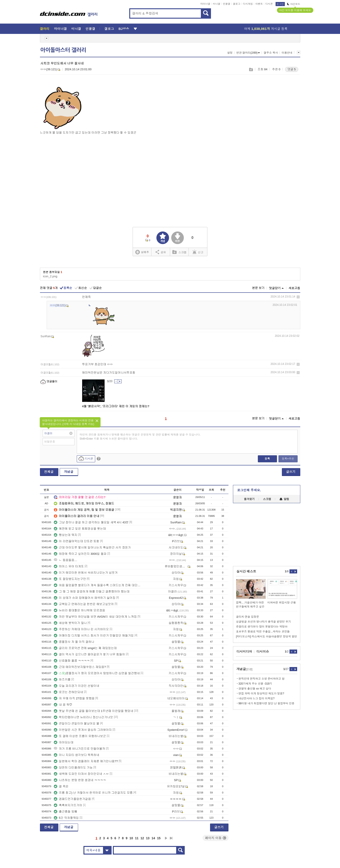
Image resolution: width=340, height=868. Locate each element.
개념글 (69, 472)
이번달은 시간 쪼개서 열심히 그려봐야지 (83, 730)
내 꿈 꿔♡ (63, 705)
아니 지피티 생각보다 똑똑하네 (77, 755)
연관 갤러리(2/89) (248, 53)
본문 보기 (258, 288)
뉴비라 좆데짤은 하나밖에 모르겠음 (79, 610)
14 (153, 838)
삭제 (298, 297)
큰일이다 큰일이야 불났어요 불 (77, 724)
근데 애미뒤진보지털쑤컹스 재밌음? (80, 667)
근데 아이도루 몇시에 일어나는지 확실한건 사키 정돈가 (92, 547)
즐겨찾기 (249, 499)
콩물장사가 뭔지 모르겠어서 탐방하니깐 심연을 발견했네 (97, 673)
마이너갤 (205, 4)
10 (131, 838)
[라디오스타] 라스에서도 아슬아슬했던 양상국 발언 (267, 637)
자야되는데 (64, 742)
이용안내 (287, 53)
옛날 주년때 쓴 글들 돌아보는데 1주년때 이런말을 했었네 (94, 711)
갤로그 (237, 4)
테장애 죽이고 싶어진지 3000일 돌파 (80, 554)
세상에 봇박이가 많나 (70, 623)
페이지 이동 (216, 838)
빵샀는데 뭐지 (66, 535)
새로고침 (294, 288)
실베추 (142, 252)
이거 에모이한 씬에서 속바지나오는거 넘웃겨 (86, 573)
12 (142, 838)
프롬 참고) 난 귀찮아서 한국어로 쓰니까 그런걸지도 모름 (93, 793)
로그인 (280, 4)
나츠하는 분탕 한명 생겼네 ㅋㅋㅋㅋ (80, 780)
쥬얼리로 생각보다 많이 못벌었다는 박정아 (262, 627)
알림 (284, 499)
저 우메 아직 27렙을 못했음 (74, 698)
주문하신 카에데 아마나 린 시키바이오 (81, 629)
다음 (166, 838)
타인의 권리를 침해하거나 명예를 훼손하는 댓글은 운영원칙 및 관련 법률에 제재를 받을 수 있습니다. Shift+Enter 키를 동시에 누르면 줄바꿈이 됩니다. (140, 437)
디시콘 (269, 4)
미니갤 (216, 4)
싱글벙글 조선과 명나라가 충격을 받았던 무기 (264, 622)
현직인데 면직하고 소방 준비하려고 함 (262, 679)
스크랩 (251, 69)
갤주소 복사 (271, 53)
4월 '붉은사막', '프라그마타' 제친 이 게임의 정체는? (116, 406)
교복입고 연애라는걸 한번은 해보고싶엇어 (84, 604)
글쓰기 (291, 472)
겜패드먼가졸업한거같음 (72, 799)
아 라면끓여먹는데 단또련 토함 (77, 541)
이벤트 (259, 4)
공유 (161, 252)
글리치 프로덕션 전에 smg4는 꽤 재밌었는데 (85, 648)
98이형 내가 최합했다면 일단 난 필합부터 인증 (267, 703)
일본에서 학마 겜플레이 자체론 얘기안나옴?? (86, 761)
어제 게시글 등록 (266, 29)
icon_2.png (50, 276)
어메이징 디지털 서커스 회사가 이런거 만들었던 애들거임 (94, 636)
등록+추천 (288, 459)
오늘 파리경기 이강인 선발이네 (77, 686)
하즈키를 (62, 680)
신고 (198, 252)
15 (159, 838)
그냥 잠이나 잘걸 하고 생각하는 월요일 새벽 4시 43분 (91, 522)
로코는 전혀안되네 (68, 692)
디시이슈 (263, 652)
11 (137, 838)
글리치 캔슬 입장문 (248, 617)
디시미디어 (244, 652)
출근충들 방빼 (66, 812)
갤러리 (45, 29)
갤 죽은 (61, 786)
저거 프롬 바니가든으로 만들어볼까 (79, 749)
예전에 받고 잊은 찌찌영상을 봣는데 (80, 529)
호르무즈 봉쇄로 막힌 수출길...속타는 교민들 (263, 632)
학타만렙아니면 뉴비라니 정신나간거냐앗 (83, 717)
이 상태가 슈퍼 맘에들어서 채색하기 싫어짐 (85, 598)
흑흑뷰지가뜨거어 (68, 805)
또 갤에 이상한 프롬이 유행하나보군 (80, 736)
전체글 (49, 472)
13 (148, 838)
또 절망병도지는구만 (70, 579)
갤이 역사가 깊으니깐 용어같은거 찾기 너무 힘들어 (89, 654)
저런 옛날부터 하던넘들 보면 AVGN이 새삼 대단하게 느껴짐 (95, 617)
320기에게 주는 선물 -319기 (255, 684)
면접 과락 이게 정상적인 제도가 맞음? (261, 694)
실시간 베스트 (246, 571)
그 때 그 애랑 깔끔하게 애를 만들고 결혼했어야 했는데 (92, 592)
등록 (267, 459)
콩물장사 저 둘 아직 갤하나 (74, 642)
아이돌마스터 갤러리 (63, 50)
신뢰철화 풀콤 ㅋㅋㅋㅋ (72, 661)
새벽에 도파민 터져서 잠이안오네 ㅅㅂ (81, 774)
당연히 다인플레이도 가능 (73, 768)
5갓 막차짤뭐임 (66, 818)
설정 (230, 53)
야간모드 (294, 4)
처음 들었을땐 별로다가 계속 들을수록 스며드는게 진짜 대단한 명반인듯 (97, 585)
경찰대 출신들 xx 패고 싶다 (255, 689)
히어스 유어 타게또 (69, 566)
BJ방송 (124, 29)
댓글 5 (292, 69)
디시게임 (248, 4)
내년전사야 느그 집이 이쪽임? (257, 698)
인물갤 (227, 4)
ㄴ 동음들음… (66, 560)
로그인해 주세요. (249, 490)
